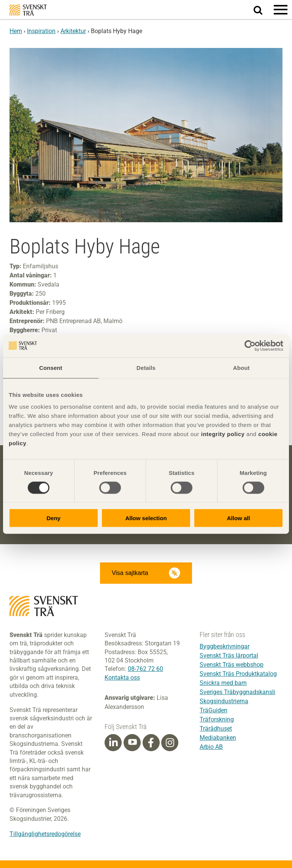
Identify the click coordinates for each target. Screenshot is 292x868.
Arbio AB (211, 747)
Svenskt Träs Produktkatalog (238, 674)
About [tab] (241, 367)
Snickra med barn (223, 683)
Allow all (239, 518)
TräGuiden (213, 710)
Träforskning (217, 719)
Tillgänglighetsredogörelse (45, 834)
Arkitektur (73, 31)
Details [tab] (146, 367)
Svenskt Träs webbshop (232, 665)
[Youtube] (132, 743)
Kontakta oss (122, 678)
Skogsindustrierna (224, 701)
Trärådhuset (216, 729)
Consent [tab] (51, 367)
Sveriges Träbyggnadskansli (237, 692)
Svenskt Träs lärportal (229, 655)
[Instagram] (170, 743)
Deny (53, 518)
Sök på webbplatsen (263, 10)
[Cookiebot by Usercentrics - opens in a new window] (250, 346)
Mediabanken (218, 738)
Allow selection (146, 518)
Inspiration (41, 31)
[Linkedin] (113, 743)
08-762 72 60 (145, 669)
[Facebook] (151, 743)
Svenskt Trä (28, 10)
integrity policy (223, 434)
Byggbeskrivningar (225, 646)
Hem (16, 31)
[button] (281, 10)
